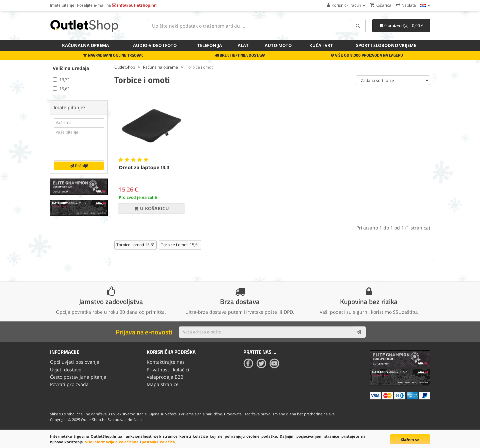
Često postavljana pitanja (78, 377)
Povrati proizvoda (69, 384)
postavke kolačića (158, 442)
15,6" (61, 89)
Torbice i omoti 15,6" (180, 245)
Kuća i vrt (321, 45)
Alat (243, 45)
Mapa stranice (163, 384)
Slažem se (410, 440)
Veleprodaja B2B (165, 377)
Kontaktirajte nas (166, 362)
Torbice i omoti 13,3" (135, 245)
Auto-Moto (278, 45)
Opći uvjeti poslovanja (75, 362)
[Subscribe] (359, 332)
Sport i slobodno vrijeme (386, 45)
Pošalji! (79, 166)
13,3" (61, 80)
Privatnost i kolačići (168, 370)
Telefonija (210, 45)
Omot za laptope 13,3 (144, 168)
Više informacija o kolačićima (112, 442)
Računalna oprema (85, 45)
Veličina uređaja (71, 68)
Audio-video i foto (155, 45)
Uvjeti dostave (66, 370)
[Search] (358, 26)
